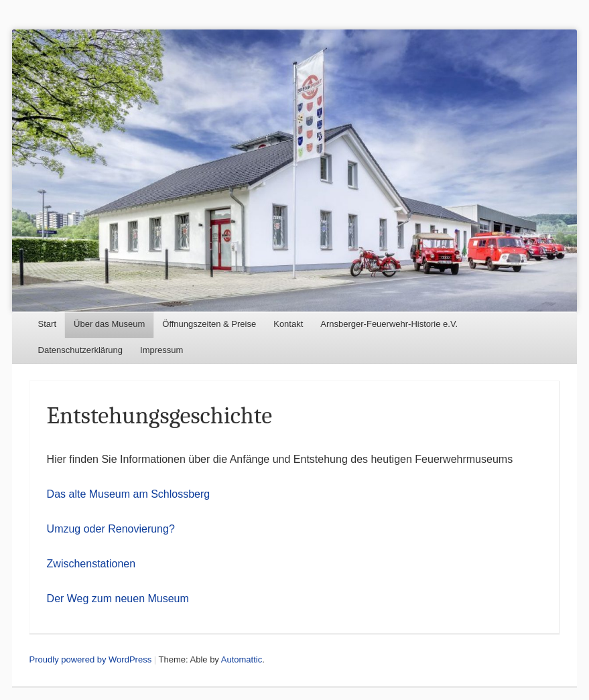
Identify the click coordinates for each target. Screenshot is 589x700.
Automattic (242, 659)
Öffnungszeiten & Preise (209, 324)
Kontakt (288, 324)
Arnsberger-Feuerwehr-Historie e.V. (389, 324)
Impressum (161, 350)
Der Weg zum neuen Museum (118, 599)
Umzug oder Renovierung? (111, 529)
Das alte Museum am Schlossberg (129, 494)
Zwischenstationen (91, 564)
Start (47, 324)
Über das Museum (109, 324)
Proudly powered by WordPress (91, 659)
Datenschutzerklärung (80, 350)
